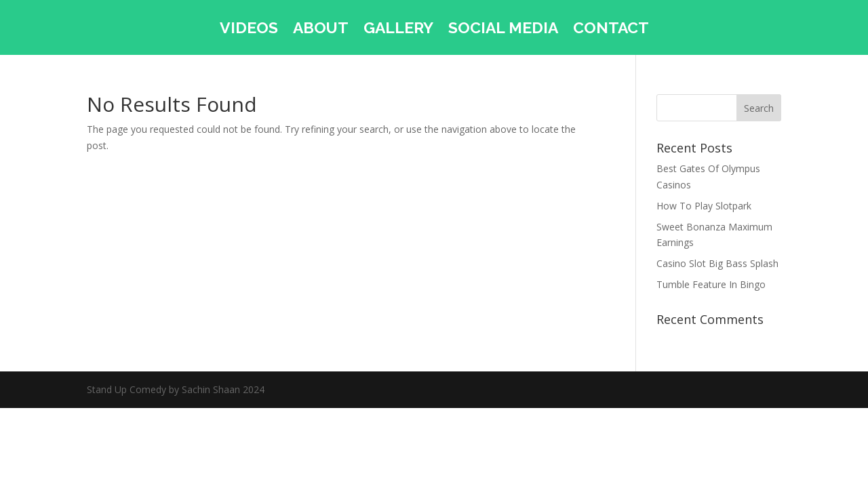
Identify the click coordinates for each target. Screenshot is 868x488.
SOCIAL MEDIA (503, 30)
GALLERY (398, 30)
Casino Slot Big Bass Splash (717, 263)
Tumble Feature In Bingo (711, 284)
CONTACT (611, 30)
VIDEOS (249, 30)
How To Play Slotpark (704, 206)
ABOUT (321, 30)
